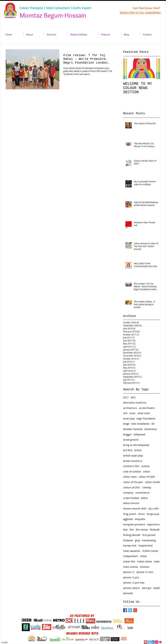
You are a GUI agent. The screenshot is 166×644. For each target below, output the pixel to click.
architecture (130, 408)
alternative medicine (135, 403)
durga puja (153, 514)
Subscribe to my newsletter (140, 12)
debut (144, 498)
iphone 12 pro (131, 577)
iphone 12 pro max (134, 583)
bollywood (139, 434)
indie (157, 561)
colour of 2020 (147, 477)
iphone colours (132, 588)
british (138, 450)
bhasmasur (151, 429)
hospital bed (146, 546)
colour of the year (133, 482)
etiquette (140, 519)
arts (125, 413)
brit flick (128, 450)
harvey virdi (130, 546)
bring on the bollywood (136, 445)
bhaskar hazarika (133, 429)
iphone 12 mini (145, 572)
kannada (128, 593)
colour (147, 471)
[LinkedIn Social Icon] (153, 642)
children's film (131, 466)
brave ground (131, 440)
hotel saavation (132, 551)
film (132, 530)
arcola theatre (147, 408)
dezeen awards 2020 (135, 509)
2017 (126, 397)
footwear (128, 540)
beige (126, 424)
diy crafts (154, 509)
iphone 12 (129, 572)
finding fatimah (132, 535)
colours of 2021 (132, 487)
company (128, 493)
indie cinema (130, 567)
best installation (140, 424)
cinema (145, 466)
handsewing (149, 540)
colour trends (153, 482)
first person (149, 535)
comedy (147, 487)
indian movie (145, 561)
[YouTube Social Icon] (146, 642)
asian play (129, 419)
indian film (129, 561)
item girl (147, 588)
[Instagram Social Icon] (157, 642)
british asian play (133, 456)
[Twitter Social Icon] (149, 642)
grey (138, 540)
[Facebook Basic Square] (125, 610)
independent (130, 556)
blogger (127, 434)
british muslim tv (133, 461)
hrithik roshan (150, 551)
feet (125, 530)
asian (133, 413)
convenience (142, 493)
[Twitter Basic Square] (130, 610)
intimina (144, 567)
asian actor (144, 413)
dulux (141, 514)
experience (153, 524)
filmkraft (155, 530)
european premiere (134, 524)
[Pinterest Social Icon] (160, 642)
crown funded (131, 498)
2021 (133, 397)
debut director (131, 503)
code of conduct (132, 471)
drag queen (130, 514)
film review (142, 530)
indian (143, 556)
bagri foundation (146, 419)
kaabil (157, 588)
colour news (130, 477)
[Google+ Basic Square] (135, 610)
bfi (153, 424)
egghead (128, 519)
